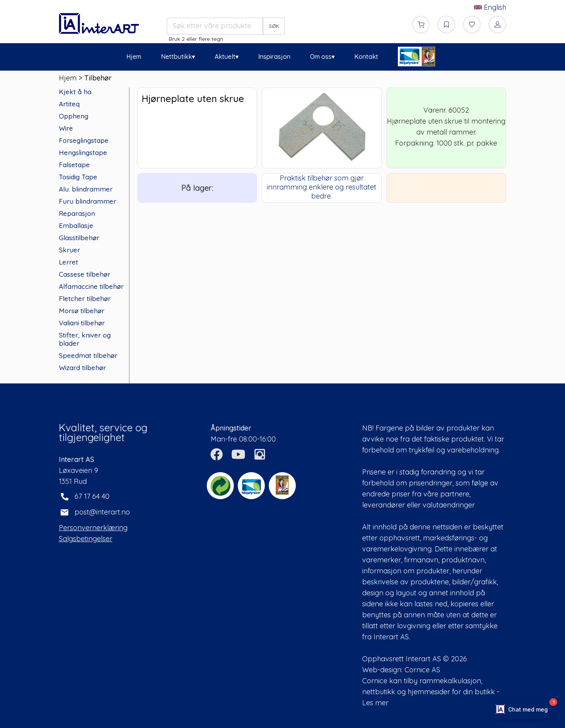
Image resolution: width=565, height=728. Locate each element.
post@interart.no (102, 512)
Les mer (375, 703)
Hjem (134, 57)
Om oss (321, 57)
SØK (274, 26)
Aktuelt (225, 57)
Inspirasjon (274, 57)
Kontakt (366, 57)
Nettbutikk (176, 57)
